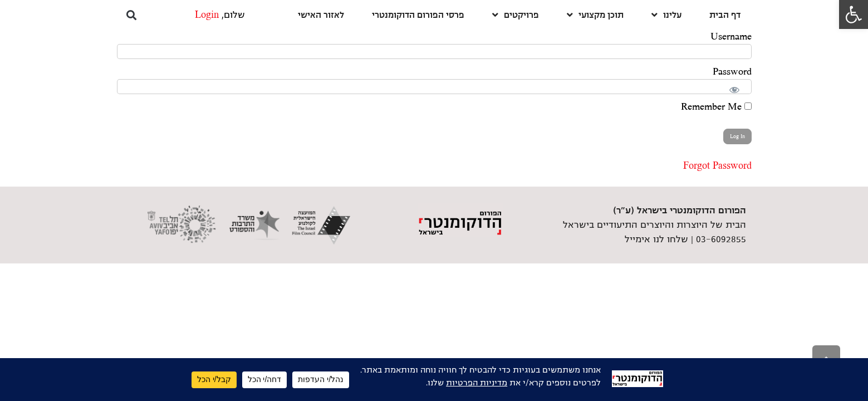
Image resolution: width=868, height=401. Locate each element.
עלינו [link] (666, 15)
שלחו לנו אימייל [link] (656, 239)
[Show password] (736, 87)
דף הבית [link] (725, 15)
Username (731, 37)
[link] (854, 14)
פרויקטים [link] (516, 15)
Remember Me (716, 107)
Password (732, 72)
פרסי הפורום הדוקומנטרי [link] (418, 15)
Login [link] (207, 15)
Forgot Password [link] (717, 166)
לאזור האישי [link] (321, 15)
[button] (132, 15)
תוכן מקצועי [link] (595, 15)
